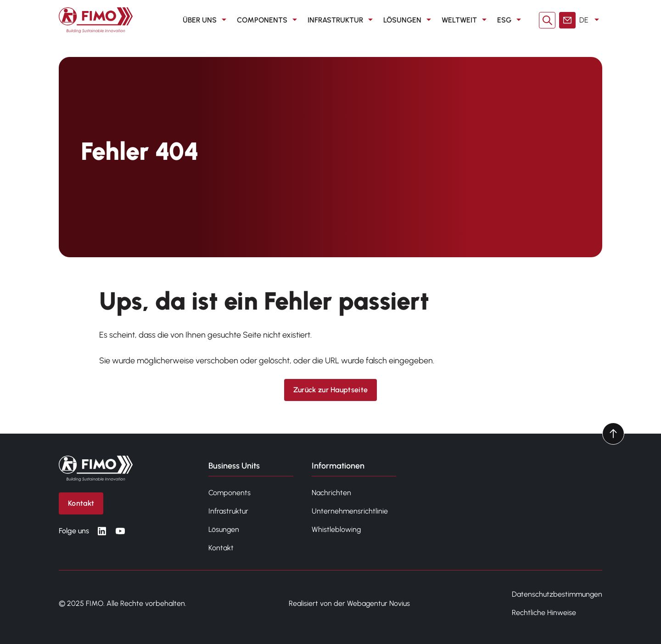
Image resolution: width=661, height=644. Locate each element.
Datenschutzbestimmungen (557, 594)
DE (591, 20)
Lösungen (409, 20)
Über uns (206, 20)
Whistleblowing (336, 529)
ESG (511, 20)
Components (269, 20)
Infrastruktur (342, 20)
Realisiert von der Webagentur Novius (349, 603)
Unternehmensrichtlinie (350, 511)
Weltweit (466, 20)
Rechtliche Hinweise (544, 613)
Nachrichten (331, 493)
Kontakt (221, 548)
